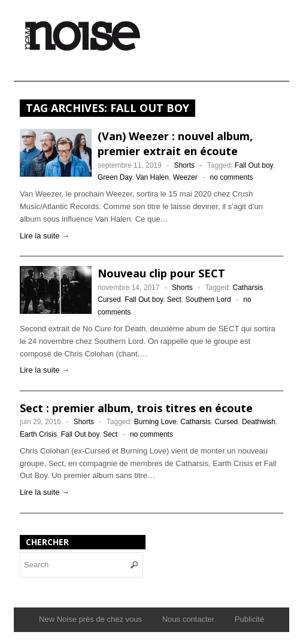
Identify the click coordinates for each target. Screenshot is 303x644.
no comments (231, 177)
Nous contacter (188, 619)
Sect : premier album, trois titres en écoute (136, 408)
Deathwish (259, 422)
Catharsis (248, 288)
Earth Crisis (38, 434)
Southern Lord (208, 300)
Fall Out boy (254, 165)
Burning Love (155, 422)
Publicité (249, 619)
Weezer (185, 177)
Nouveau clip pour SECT (161, 273)
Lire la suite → (45, 236)
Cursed (109, 300)
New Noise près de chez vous (90, 619)
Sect (174, 300)
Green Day (115, 177)
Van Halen (152, 177)
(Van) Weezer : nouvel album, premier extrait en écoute (175, 143)
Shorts (184, 165)
